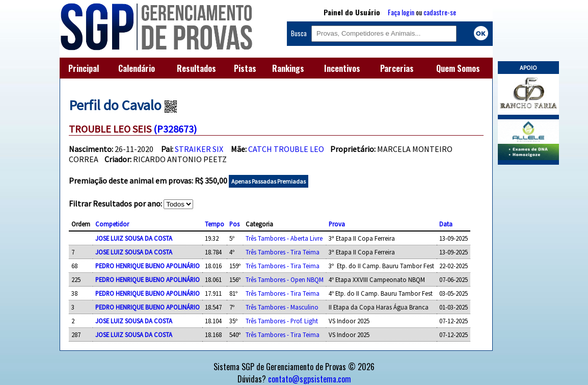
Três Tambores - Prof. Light (282, 321)
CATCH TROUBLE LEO (286, 149)
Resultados (196, 68)
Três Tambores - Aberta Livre (284, 238)
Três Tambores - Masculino (282, 307)
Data (446, 224)
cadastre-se (440, 12)
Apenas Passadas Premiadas (269, 181)
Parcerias (397, 68)
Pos (234, 224)
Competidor (112, 224)
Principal (84, 68)
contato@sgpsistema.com (310, 379)
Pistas (245, 68)
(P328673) (175, 129)
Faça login (401, 12)
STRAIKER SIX (199, 149)
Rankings (288, 68)
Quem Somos (458, 68)
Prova (337, 224)
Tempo (215, 224)
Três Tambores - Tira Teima (283, 252)
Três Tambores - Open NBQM (285, 279)
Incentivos (342, 68)
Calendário (137, 68)
